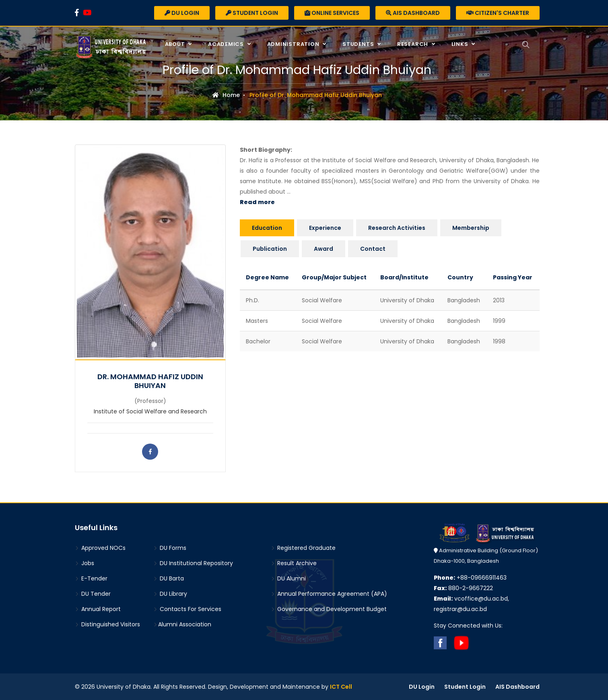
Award (324, 249)
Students (359, 44)
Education (267, 228)
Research (413, 44)
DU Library (170, 594)
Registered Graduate (303, 548)
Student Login (252, 13)
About (176, 44)
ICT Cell (341, 687)
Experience (325, 228)
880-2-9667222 (463, 588)
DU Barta (169, 578)
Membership (471, 228)
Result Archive (294, 563)
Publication (270, 249)
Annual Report (98, 609)
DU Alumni (288, 578)
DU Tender (93, 594)
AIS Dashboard (413, 13)
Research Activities (397, 228)
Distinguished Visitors (107, 624)
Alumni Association (182, 624)
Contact (373, 249)
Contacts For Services (187, 609)
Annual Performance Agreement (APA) (329, 594)
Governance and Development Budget (329, 609)
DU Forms (170, 548)
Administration (294, 44)
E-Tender (91, 578)
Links (461, 44)
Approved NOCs (100, 548)
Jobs (85, 563)
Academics (227, 44)
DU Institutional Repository (193, 563)
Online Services (332, 13)
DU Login (182, 13)
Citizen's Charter (498, 13)
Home (226, 95)
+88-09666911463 (470, 578)
